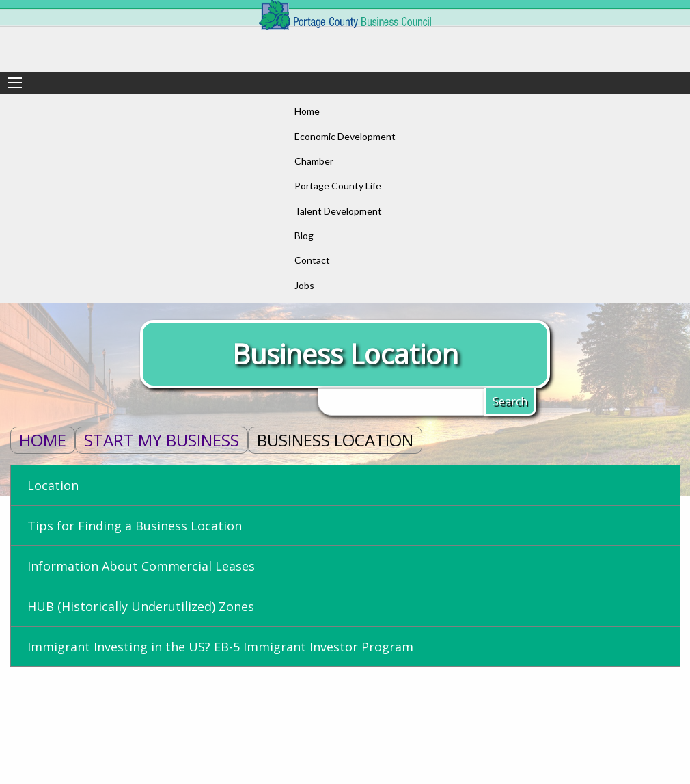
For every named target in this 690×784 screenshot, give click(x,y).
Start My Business (162, 440)
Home (43, 440)
